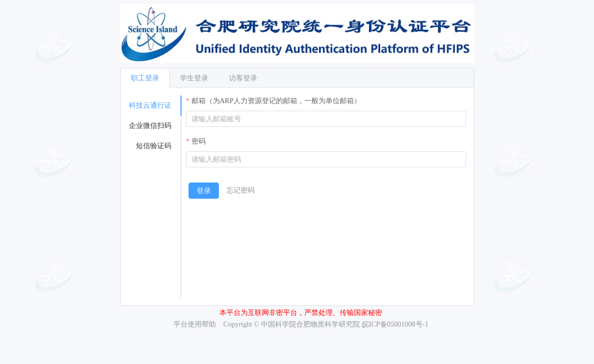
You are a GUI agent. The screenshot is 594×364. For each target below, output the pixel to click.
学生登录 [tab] (194, 78)
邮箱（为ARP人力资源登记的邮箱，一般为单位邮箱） (276, 101)
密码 (199, 141)
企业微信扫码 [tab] (150, 126)
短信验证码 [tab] (154, 146)
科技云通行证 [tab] (150, 105)
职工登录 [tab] (145, 78)
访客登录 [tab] (243, 78)
